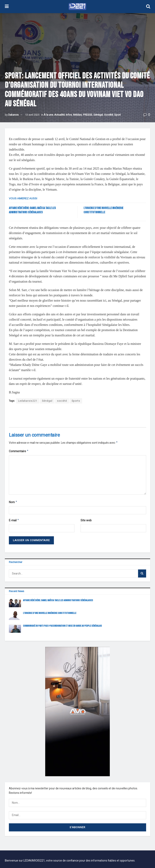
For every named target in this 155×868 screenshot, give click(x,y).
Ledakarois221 (28, 401)
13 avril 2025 (32, 115)
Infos (69, 115)
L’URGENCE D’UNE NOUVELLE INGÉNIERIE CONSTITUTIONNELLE (50, 615)
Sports (76, 401)
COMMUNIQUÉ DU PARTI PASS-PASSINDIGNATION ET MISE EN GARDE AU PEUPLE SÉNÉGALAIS (62, 627)
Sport (117, 115)
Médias (77, 115)
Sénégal (98, 115)
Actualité (59, 115)
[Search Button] (142, 575)
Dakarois (13, 115)
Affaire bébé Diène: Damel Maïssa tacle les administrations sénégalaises (58, 602)
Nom (13, 503)
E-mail (14, 522)
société (62, 401)
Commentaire (19, 452)
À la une (48, 115)
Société (109, 115)
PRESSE (88, 115)
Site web (86, 522)
